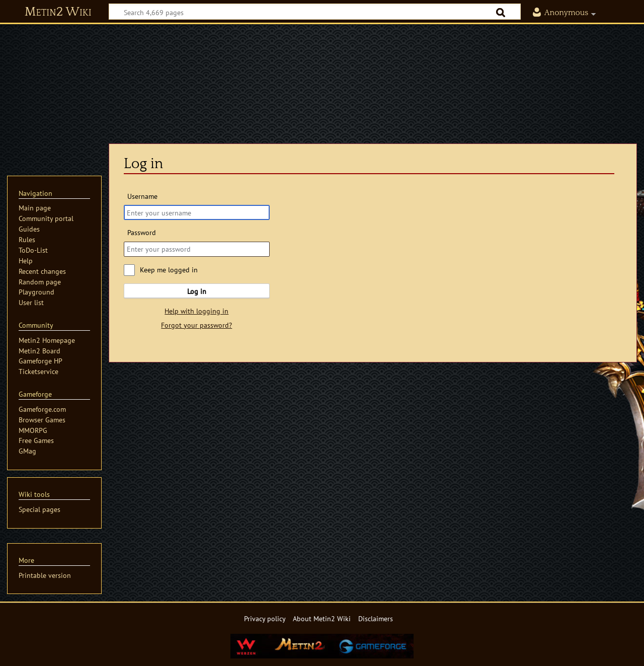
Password (142, 232)
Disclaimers (376, 618)
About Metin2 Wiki (322, 618)
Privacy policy (265, 618)
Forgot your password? (196, 325)
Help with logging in (196, 311)
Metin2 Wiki (58, 12)
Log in (197, 291)
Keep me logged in (169, 270)
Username (142, 196)
